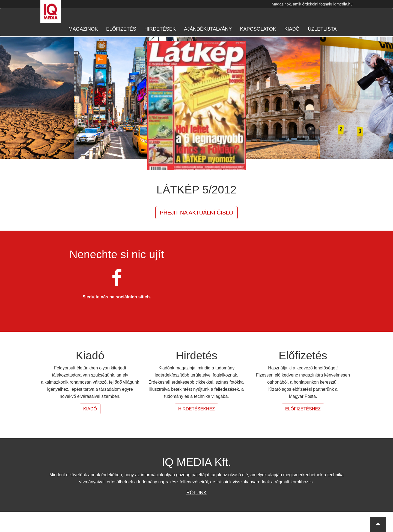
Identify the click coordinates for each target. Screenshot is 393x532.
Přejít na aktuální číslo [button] (197, 213)
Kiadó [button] (90, 409)
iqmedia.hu (343, 4)
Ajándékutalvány (208, 29)
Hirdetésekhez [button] (196, 409)
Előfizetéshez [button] (303, 409)
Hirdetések (160, 29)
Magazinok (83, 29)
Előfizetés (121, 29)
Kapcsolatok (258, 29)
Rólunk (196, 493)
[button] (378, 524)
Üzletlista (322, 29)
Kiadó (292, 29)
